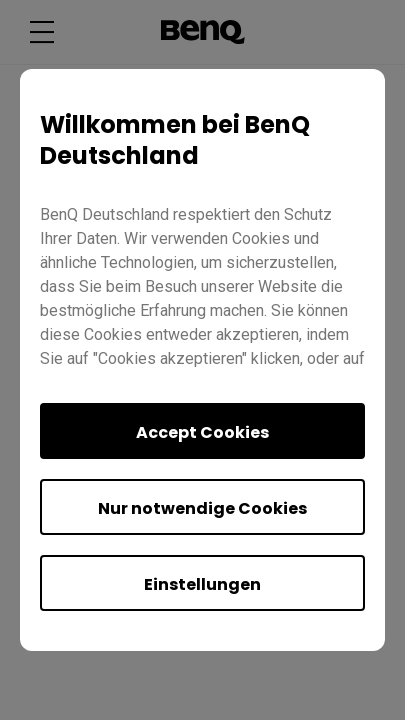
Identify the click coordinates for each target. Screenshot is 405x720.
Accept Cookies (202, 432)
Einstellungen (202, 584)
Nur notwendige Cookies (202, 508)
